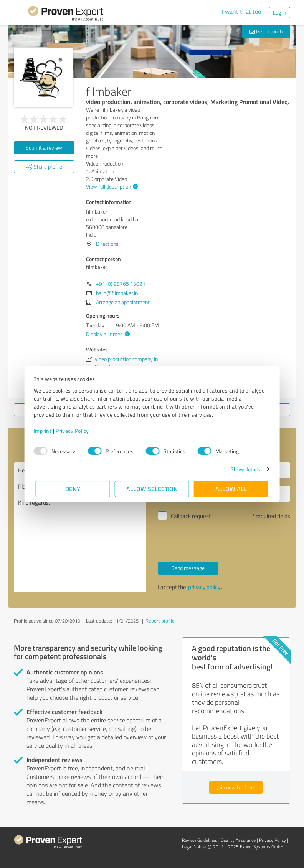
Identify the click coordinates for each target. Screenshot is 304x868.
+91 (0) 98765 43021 (121, 284)
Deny (73, 489)
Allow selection (152, 489)
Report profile (160, 621)
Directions (107, 244)
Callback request (191, 516)
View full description (111, 186)
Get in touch (266, 31)
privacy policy (204, 587)
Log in (279, 12)
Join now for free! (236, 787)
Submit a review (44, 148)
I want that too (241, 12)
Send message (188, 568)
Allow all (231, 489)
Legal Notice (194, 847)
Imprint (45, 431)
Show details (244, 469)
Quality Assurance (238, 840)
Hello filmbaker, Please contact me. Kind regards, (80, 527)
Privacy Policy (74, 431)
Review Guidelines (200, 840)
